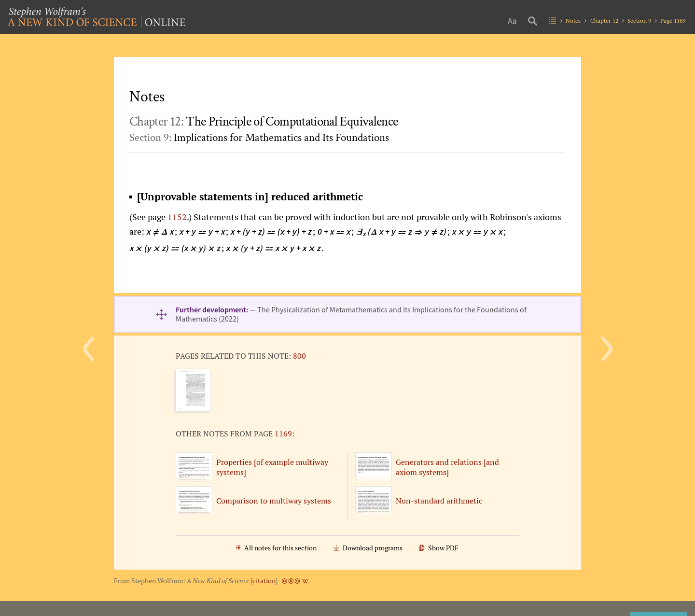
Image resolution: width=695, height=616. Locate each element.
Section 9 (639, 21)
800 (299, 356)
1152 (177, 217)
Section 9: (259, 138)
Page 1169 (673, 21)
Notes (573, 21)
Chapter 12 (604, 21)
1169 (283, 434)
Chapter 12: (264, 122)
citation (264, 581)
